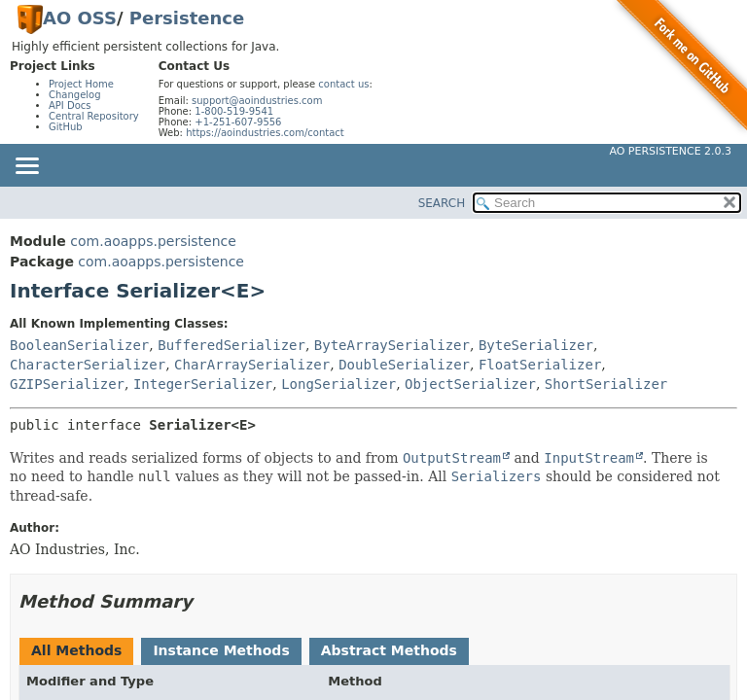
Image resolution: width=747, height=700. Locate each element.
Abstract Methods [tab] (389, 650)
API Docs (70, 105)
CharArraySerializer (252, 365)
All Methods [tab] (76, 650)
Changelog (75, 95)
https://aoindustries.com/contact (265, 133)
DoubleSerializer (404, 365)
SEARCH (442, 203)
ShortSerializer (606, 384)
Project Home (81, 84)
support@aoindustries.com (257, 101)
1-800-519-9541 (234, 111)
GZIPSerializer (67, 384)
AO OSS (80, 18)
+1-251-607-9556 (238, 122)
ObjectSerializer (470, 384)
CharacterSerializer (88, 365)
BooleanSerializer (79, 345)
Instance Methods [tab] (221, 650)
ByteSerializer (536, 345)
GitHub (66, 127)
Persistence (187, 18)
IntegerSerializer (203, 384)
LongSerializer (338, 384)
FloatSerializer (540, 365)
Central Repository (94, 116)
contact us (343, 84)
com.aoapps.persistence (153, 241)
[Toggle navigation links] (26, 167)
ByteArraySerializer (392, 345)
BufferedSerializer (231, 345)
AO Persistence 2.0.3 (670, 151)
